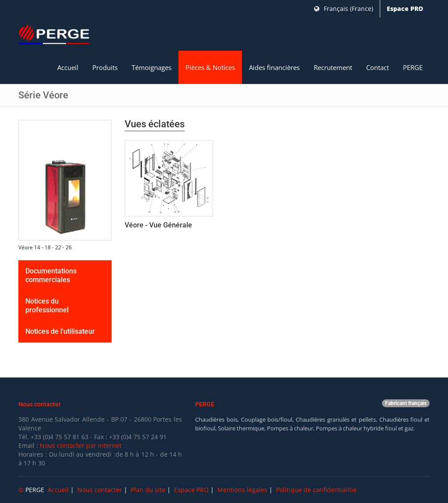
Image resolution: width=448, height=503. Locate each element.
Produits (105, 67)
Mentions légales (242, 490)
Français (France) (344, 9)
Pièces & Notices (210, 67)
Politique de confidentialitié (316, 490)
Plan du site (148, 490)
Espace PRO (405, 9)
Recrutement (333, 67)
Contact (378, 67)
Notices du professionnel (47, 306)
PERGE (413, 67)
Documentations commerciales (51, 275)
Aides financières (274, 67)
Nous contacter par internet (81, 445)
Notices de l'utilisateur (60, 331)
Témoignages (152, 67)
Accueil (68, 67)
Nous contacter (100, 490)
